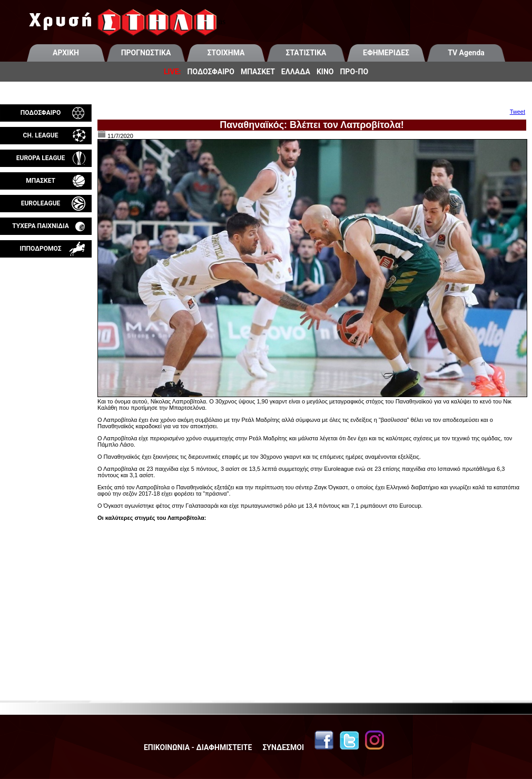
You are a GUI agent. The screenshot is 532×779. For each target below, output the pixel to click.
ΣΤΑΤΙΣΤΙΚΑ (306, 53)
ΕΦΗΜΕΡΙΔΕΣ (386, 53)
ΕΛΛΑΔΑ (296, 72)
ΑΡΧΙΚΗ (66, 53)
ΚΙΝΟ (325, 72)
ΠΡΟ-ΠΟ (354, 72)
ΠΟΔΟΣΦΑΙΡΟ (211, 72)
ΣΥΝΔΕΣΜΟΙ (283, 747)
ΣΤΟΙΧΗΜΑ (226, 53)
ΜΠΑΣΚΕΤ (258, 72)
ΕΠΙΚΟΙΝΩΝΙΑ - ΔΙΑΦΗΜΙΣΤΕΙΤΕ (198, 747)
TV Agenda (466, 53)
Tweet (518, 112)
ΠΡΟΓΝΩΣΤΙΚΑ (146, 53)
